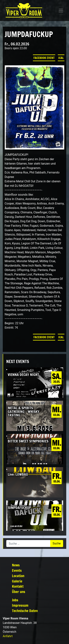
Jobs (15, 600)
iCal (61, 58)
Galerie (17, 581)
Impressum (20, 605)
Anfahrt (8, 636)
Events (17, 570)
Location (18, 576)
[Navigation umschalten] (61, 11)
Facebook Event (44, 58)
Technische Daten (25, 611)
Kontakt (18, 586)
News (16, 565)
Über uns (19, 592)
